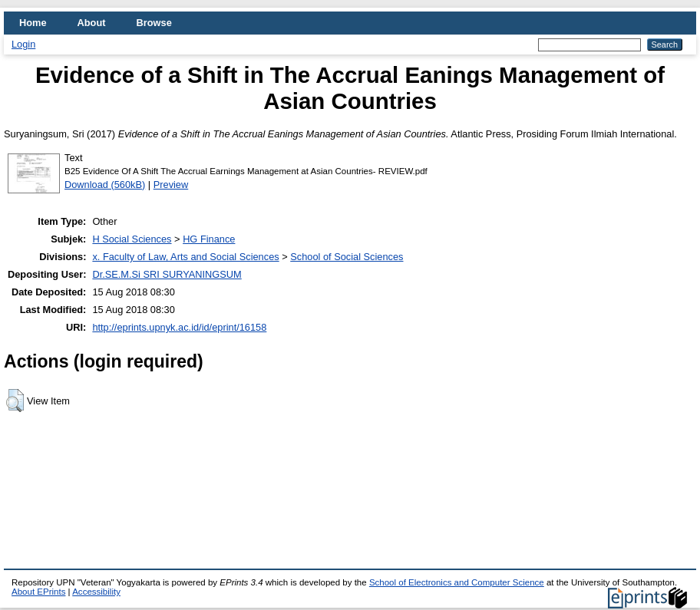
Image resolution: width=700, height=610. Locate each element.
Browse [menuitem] (154, 23)
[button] (15, 401)
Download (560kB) (105, 185)
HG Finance (209, 239)
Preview (171, 185)
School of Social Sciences (347, 257)
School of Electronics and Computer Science (457, 582)
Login (23, 44)
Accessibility (96, 592)
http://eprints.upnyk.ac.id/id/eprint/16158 (179, 327)
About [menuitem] (92, 23)
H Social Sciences (132, 239)
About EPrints (38, 592)
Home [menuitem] (33, 23)
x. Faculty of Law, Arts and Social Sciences (185, 257)
